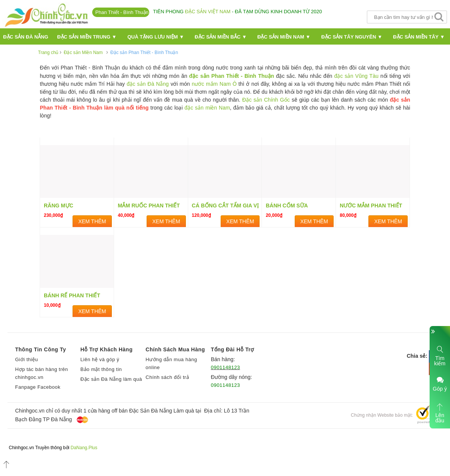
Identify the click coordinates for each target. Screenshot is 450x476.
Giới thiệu (26, 359)
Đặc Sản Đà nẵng (26, 37)
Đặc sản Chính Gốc (266, 100)
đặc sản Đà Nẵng (148, 84)
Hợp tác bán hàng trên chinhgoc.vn (42, 373)
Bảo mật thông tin (101, 369)
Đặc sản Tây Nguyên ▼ (352, 37)
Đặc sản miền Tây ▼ (419, 37)
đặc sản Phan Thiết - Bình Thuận (232, 76)
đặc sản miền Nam (207, 108)
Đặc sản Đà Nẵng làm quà (111, 379)
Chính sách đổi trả (167, 377)
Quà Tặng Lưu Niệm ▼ (156, 37)
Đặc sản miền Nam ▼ (284, 37)
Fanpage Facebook (38, 387)
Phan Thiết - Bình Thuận (122, 12)
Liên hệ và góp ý (100, 359)
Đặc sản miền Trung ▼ (87, 37)
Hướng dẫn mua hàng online (171, 363)
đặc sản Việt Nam (208, 12)
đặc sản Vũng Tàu (356, 76)
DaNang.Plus (84, 448)
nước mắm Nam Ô (214, 84)
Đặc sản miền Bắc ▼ (221, 37)
